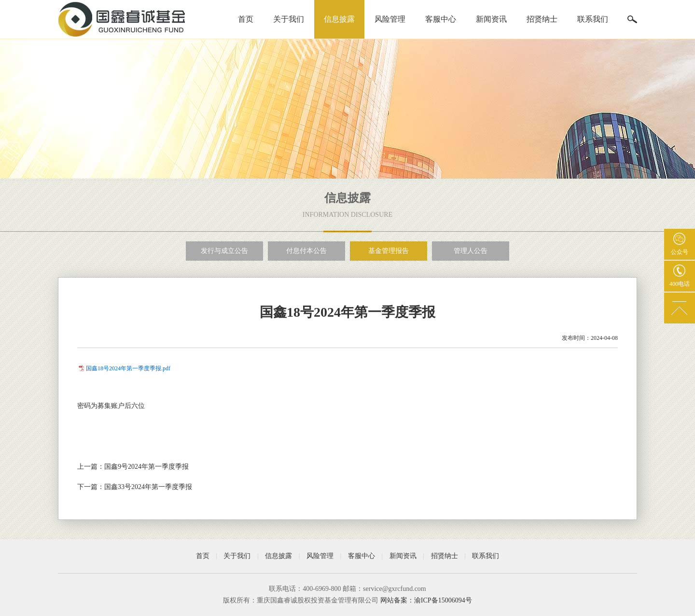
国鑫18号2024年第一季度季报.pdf (128, 368)
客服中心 (441, 19)
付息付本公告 (306, 251)
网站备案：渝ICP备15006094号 (426, 600)
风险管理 (390, 19)
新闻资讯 (491, 19)
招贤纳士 (542, 19)
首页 (246, 19)
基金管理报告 (389, 251)
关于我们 (289, 19)
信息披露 (339, 19)
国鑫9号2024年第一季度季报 (146, 467)
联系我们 (593, 19)
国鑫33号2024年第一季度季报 (148, 487)
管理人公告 (471, 251)
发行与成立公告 (224, 251)
